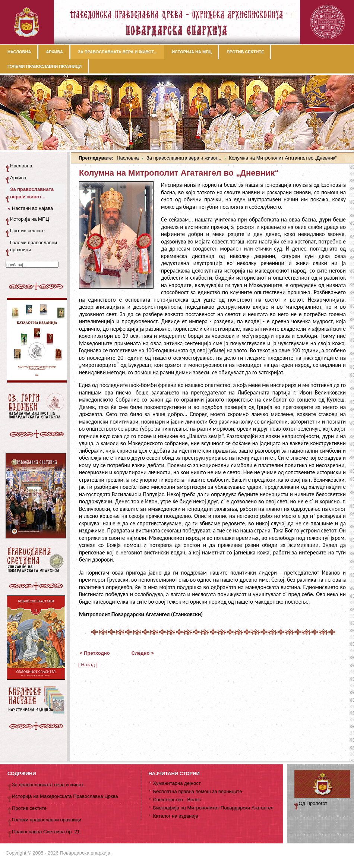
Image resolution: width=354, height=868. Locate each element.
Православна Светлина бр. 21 (46, 832)
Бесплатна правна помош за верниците (197, 791)
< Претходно (95, 653)
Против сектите (27, 231)
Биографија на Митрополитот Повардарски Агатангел (213, 808)
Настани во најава (32, 208)
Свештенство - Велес (177, 800)
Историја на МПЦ (30, 219)
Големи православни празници (34, 246)
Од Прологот (313, 803)
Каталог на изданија (175, 816)
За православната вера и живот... (184, 158)
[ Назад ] (88, 665)
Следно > (143, 653)
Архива (18, 178)
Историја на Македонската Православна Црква (65, 796)
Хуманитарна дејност (177, 783)
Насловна (128, 158)
